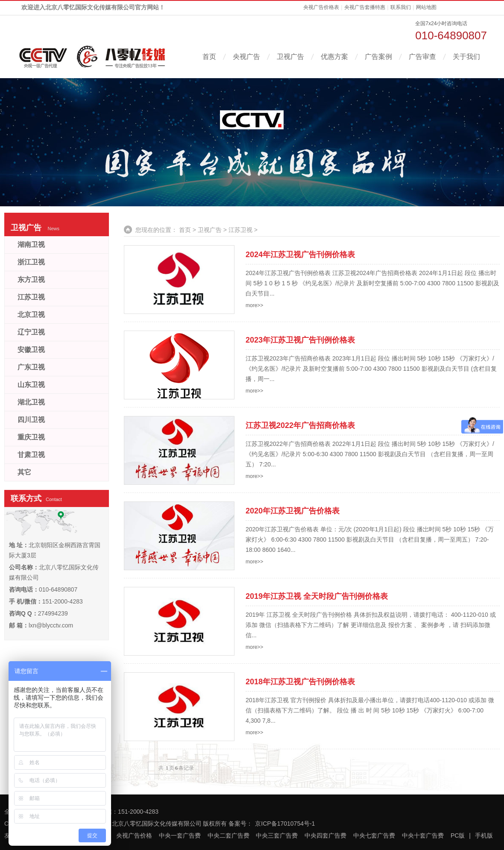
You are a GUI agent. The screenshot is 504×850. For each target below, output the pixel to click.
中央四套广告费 (325, 835)
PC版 (458, 835)
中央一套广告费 (180, 835)
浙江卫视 (31, 262)
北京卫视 (31, 315)
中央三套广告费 (277, 835)
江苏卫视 (240, 230)
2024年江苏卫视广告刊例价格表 (300, 255)
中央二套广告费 (229, 835)
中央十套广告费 (423, 835)
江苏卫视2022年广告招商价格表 (300, 425)
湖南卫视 (31, 245)
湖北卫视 (31, 402)
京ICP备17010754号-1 (285, 824)
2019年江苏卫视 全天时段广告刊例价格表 (317, 596)
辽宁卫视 (31, 332)
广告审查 (422, 57)
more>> (254, 305)
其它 (24, 472)
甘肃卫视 (31, 455)
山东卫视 (31, 385)
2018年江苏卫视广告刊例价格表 (300, 682)
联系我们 (401, 7)
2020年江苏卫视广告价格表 (293, 511)
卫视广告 (290, 57)
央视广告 (246, 57)
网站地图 (426, 7)
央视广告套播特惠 (365, 7)
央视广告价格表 (321, 7)
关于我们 (466, 57)
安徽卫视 (31, 350)
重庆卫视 (31, 437)
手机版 (484, 835)
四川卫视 (31, 420)
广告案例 (378, 57)
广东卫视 (31, 367)
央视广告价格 (134, 835)
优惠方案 (334, 57)
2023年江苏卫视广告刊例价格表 (300, 340)
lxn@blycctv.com (51, 625)
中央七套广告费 (374, 835)
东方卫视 (31, 280)
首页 (209, 57)
